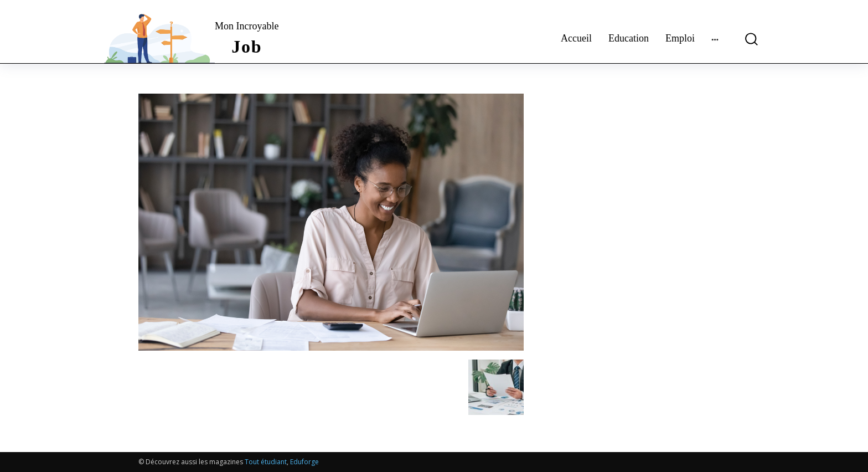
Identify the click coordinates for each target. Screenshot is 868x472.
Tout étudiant (266, 462)
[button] (747, 39)
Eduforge (304, 462)
